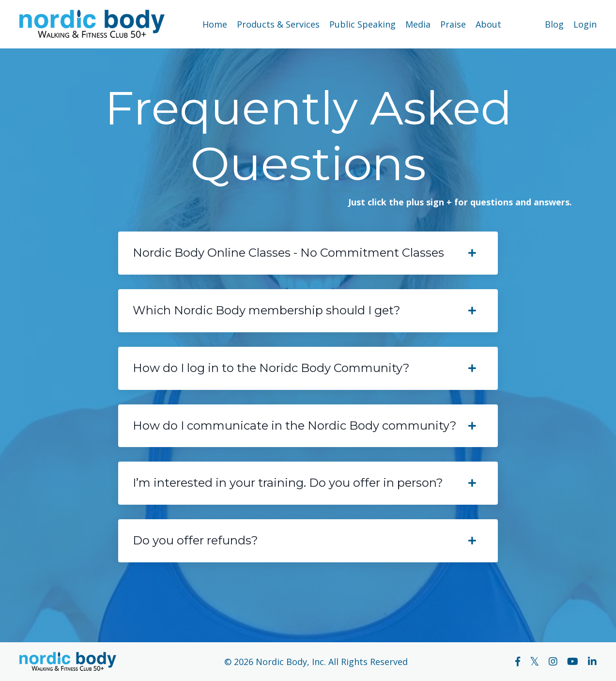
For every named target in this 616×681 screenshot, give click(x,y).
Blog (554, 24)
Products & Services (278, 24)
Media (418, 24)
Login (585, 24)
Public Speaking (362, 24)
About (488, 24)
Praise (453, 24)
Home (215, 24)
